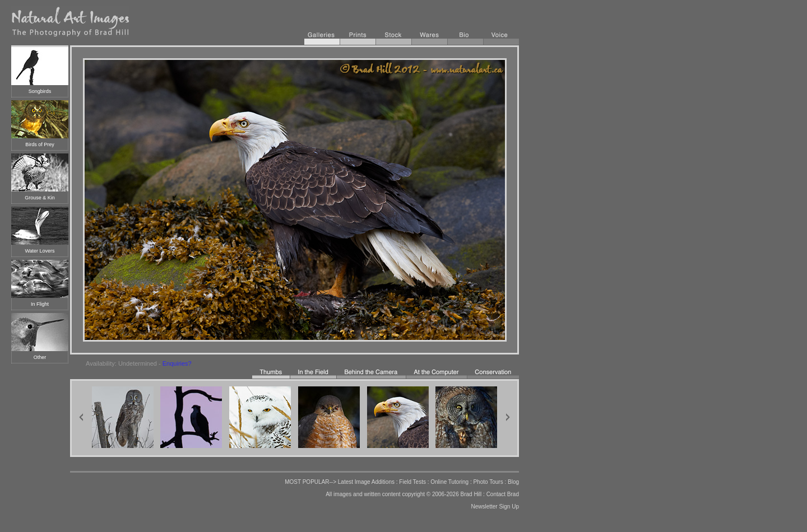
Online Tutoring (449, 482)
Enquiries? (177, 363)
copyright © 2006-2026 (430, 494)
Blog (513, 482)
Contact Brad (503, 494)
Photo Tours (488, 482)
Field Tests (412, 482)
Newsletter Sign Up (495, 507)
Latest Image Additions (366, 482)
